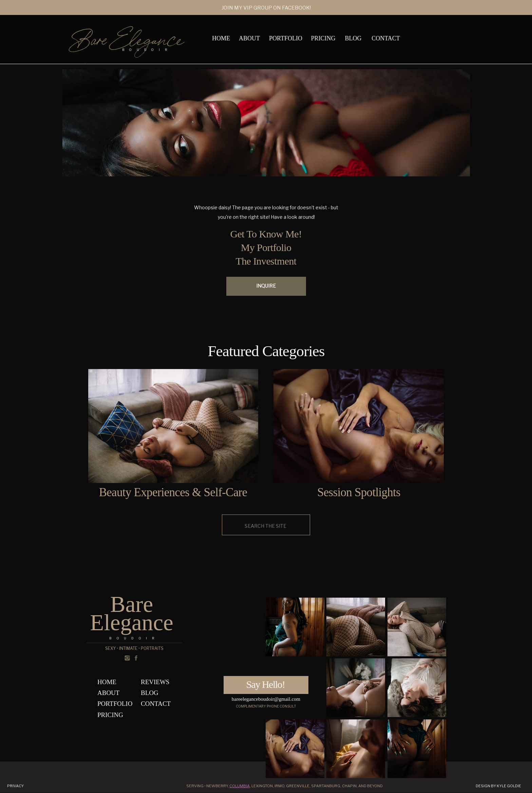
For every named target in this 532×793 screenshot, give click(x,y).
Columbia (240, 786)
